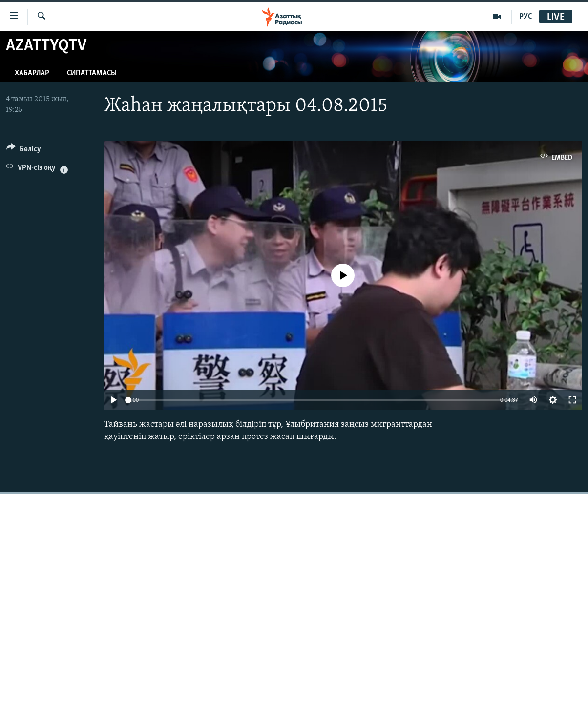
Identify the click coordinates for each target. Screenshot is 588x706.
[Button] (24, 151)
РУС (526, 17)
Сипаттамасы (92, 73)
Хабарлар (32, 73)
